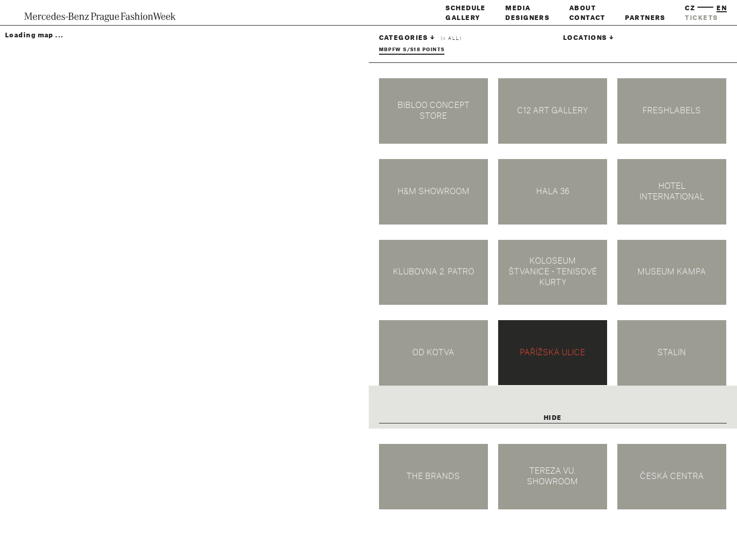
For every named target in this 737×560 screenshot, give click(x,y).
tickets (701, 18)
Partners (645, 18)
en (722, 8)
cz (690, 8)
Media (518, 8)
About (583, 8)
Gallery (463, 18)
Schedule (466, 8)
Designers (527, 18)
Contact (587, 18)
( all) (451, 39)
